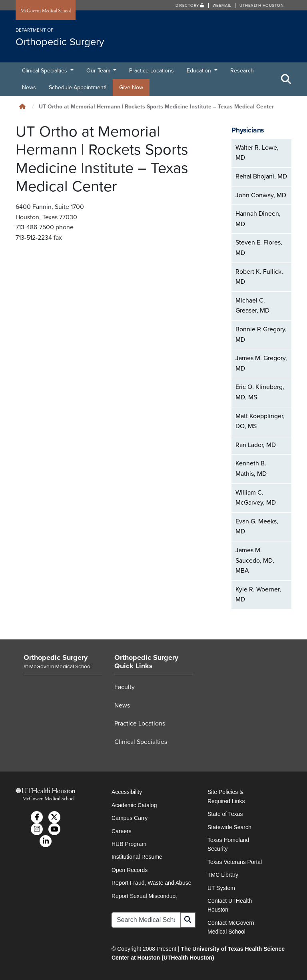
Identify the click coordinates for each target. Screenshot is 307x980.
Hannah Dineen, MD (258, 219)
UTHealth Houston (261, 6)
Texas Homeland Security (228, 844)
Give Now (131, 87)
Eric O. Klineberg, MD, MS (260, 392)
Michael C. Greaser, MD (252, 306)
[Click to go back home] (22, 107)
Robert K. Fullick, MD (259, 277)
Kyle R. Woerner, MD (258, 595)
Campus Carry (130, 818)
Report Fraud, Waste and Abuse (151, 883)
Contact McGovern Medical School (231, 927)
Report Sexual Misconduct (144, 896)
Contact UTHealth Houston (230, 905)
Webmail (222, 6)
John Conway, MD (261, 195)
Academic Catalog (134, 805)
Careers (122, 831)
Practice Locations (152, 71)
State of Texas (225, 814)
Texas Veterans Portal (235, 862)
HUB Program (129, 844)
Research (242, 71)
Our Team (99, 71)
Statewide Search (229, 827)
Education (200, 71)
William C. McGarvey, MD (256, 498)
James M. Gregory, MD (261, 363)
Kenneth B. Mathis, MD (251, 469)
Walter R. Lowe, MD (257, 153)
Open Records (130, 870)
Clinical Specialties (45, 71)
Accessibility (127, 792)
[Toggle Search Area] (286, 79)
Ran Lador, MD (256, 445)
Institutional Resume (137, 857)
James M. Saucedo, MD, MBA (255, 560)
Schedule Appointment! (78, 87)
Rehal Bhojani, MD (261, 176)
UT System (221, 888)
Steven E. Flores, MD (259, 248)
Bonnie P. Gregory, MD (261, 335)
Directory (190, 6)
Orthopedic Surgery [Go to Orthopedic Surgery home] (56, 657)
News (29, 87)
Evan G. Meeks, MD (257, 527)
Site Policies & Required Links (226, 796)
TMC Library (223, 875)
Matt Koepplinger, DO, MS (260, 421)
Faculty (125, 687)
